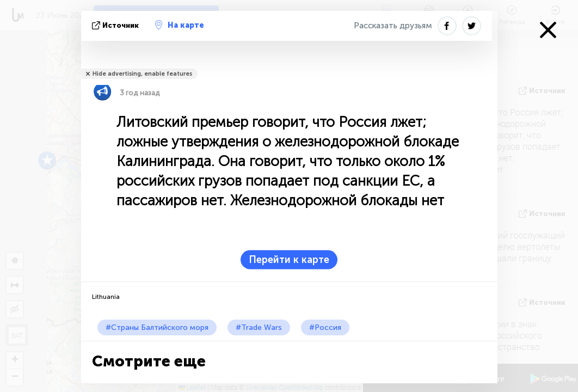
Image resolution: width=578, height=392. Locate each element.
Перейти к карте (289, 260)
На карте (180, 25)
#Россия (325, 327)
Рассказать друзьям (393, 26)
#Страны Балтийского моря (157, 327)
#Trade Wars (259, 327)
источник (116, 25)
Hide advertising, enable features (142, 74)
